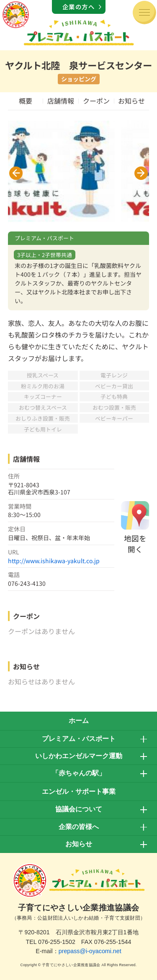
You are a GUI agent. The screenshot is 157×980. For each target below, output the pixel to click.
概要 (26, 101)
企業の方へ (79, 6)
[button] (16, 173)
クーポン (96, 101)
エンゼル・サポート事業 (79, 792)
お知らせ (131, 101)
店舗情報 (61, 101)
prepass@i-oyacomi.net (90, 951)
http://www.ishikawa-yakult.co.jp (54, 561)
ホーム (79, 721)
